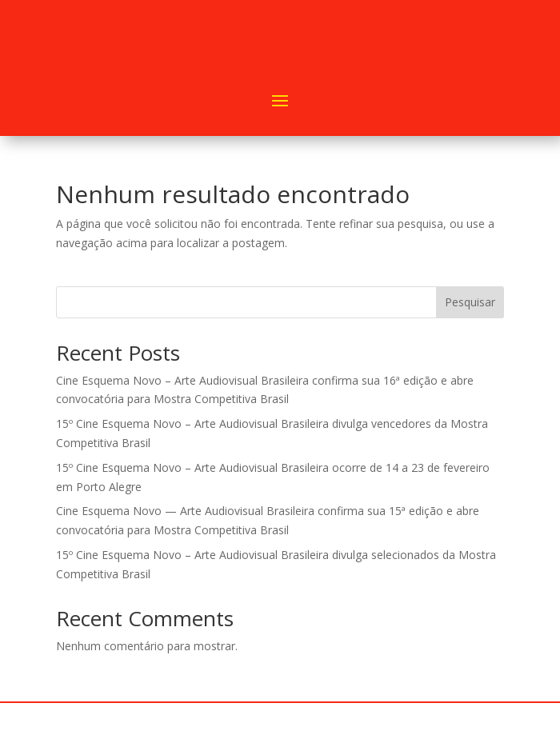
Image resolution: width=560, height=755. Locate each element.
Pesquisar (470, 302)
